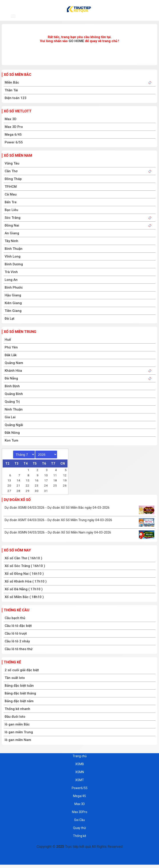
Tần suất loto (15, 678)
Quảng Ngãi (14, 425)
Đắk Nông (12, 433)
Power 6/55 (14, 142)
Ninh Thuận (14, 409)
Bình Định (12, 386)
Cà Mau (11, 194)
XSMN (66, 17)
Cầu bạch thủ (15, 618)
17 (46, 480)
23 (37, 485)
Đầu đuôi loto (15, 717)
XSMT (92, 17)
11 (55, 475)
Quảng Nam (14, 363)
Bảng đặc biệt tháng (20, 693)
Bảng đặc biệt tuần (19, 686)
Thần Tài (11, 90)
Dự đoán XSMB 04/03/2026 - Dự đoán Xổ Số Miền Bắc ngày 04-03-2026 (57, 508)
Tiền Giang (13, 311)
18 (55, 480)
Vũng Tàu (12, 163)
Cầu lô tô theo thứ (19, 649)
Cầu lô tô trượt (16, 633)
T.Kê (145, 17)
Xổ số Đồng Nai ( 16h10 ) (24, 574)
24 (46, 485)
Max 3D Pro (14, 127)
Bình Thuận (14, 249)
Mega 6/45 (13, 135)
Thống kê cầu (17, 610)
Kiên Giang (13, 303)
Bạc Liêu (11, 210)
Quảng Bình (14, 394)
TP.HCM (11, 187)
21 (18, 485)
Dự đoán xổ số (17, 500)
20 (9, 485)
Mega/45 (79, 796)
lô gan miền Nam (18, 740)
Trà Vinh (11, 272)
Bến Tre (11, 202)
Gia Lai (10, 417)
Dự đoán (119, 17)
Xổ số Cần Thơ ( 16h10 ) (23, 558)
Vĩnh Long (13, 256)
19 (65, 480)
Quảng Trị (12, 402)
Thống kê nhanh (17, 709)
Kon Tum (11, 440)
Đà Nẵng (11, 378)
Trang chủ (80, 756)
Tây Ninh (11, 241)
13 (9, 480)
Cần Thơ (11, 171)
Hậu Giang (13, 295)
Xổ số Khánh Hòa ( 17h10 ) (26, 581)
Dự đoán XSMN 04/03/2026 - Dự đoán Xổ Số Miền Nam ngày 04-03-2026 (58, 532)
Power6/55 (80, 788)
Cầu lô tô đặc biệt (18, 626)
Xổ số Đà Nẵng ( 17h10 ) (24, 589)
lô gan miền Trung (19, 732)
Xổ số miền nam (18, 155)
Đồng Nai (12, 225)
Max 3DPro (80, 812)
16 (37, 480)
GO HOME (76, 41)
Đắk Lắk (11, 355)
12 (65, 475)
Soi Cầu (79, 820)
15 (28, 480)
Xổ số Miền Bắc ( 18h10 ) (24, 597)
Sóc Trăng (13, 218)
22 (28, 485)
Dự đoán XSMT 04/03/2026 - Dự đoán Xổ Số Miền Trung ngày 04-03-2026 (58, 520)
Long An (11, 280)
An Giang (12, 233)
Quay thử (79, 828)
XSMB (40, 17)
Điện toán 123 (16, 98)
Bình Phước (14, 287)
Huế (8, 340)
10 (46, 475)
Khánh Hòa (13, 371)
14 (18, 480)
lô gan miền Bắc (17, 724)
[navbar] (13, 16)
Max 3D (11, 119)
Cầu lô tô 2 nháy (17, 641)
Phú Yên (11, 347)
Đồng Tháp (13, 179)
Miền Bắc (12, 82)
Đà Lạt (10, 319)
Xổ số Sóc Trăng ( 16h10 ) (25, 566)
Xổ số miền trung (20, 332)
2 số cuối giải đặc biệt (22, 670)
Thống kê (12, 662)
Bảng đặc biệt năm (19, 701)
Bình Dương (14, 264)
